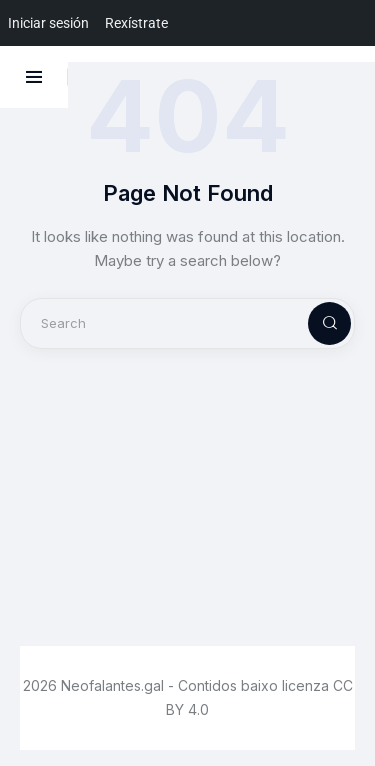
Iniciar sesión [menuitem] (48, 23)
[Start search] (313, 323)
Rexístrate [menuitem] (136, 23)
